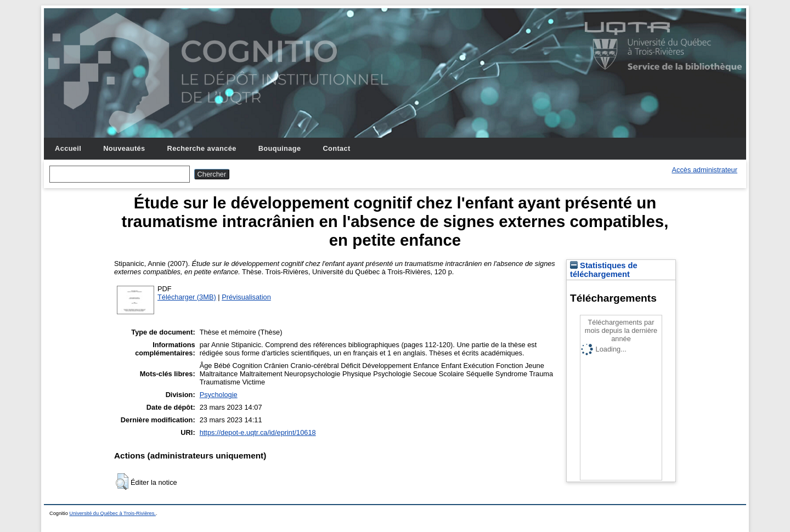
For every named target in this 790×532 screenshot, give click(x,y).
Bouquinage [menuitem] (280, 148)
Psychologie (219, 395)
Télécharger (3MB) (187, 297)
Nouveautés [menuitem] (124, 148)
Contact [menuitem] (336, 148)
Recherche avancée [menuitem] (202, 148)
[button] (122, 482)
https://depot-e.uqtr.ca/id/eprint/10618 (258, 432)
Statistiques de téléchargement (604, 270)
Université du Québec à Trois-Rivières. (112, 513)
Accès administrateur (705, 170)
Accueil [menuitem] (68, 148)
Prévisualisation (246, 297)
